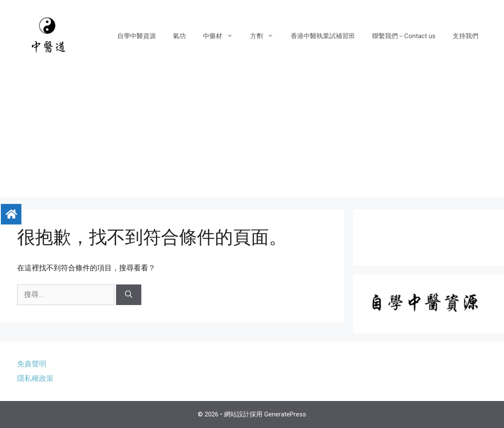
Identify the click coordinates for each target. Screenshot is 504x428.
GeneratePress (285, 414)
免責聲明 (32, 364)
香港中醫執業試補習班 (323, 36)
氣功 (179, 36)
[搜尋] (129, 295)
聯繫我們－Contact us (404, 36)
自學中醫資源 (137, 36)
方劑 (266, 36)
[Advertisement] (252, 137)
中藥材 (222, 36)
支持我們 (465, 36)
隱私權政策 (35, 378)
